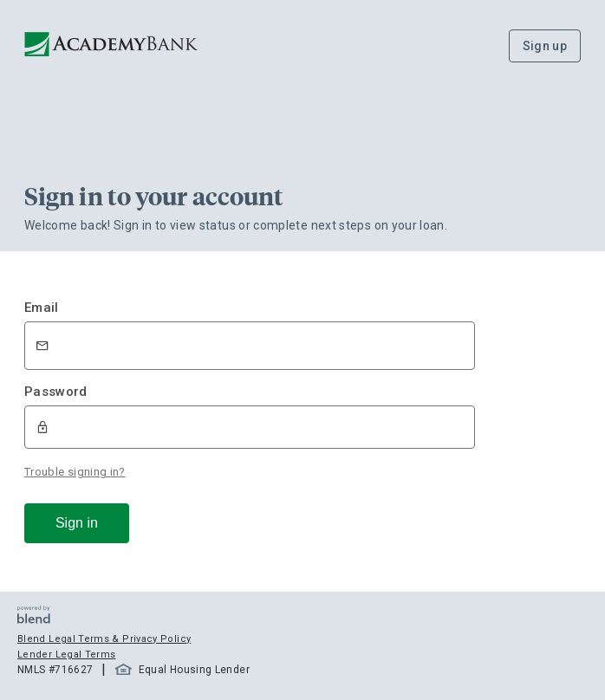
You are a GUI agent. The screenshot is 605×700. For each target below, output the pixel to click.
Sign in (77, 523)
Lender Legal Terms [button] (66, 655)
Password (56, 392)
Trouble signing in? (75, 472)
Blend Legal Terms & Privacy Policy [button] (104, 639)
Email (42, 308)
